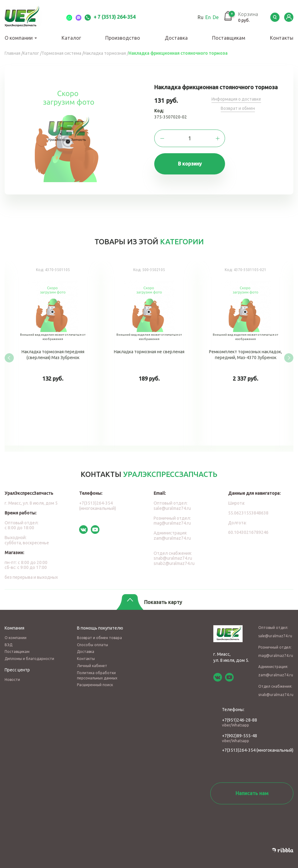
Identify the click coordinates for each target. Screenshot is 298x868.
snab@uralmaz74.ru (173, 558)
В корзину (190, 164)
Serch (275, 17)
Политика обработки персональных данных (97, 675)
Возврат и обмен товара (99, 638)
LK (289, 17)
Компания (14, 628)
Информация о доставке (236, 99)
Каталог (71, 38)
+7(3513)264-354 (239, 750)
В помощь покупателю (100, 628)
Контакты (282, 38)
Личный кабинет (92, 666)
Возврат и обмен (238, 108)
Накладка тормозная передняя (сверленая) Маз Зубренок (53, 353)
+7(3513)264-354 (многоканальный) (98, 506)
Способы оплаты (93, 645)
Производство (123, 38)
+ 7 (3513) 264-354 (110, 17)
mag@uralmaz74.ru (172, 523)
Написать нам (252, 793)
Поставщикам (229, 38)
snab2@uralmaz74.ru (174, 563)
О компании (21, 38)
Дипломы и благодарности (29, 659)
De (216, 17)
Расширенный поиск (95, 685)
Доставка (176, 38)
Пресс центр (17, 670)
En (208, 17)
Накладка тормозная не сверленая (149, 353)
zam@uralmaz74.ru (172, 538)
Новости (12, 680)
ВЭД (8, 645)
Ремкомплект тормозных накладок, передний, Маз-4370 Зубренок (246, 353)
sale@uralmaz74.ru (172, 508)
